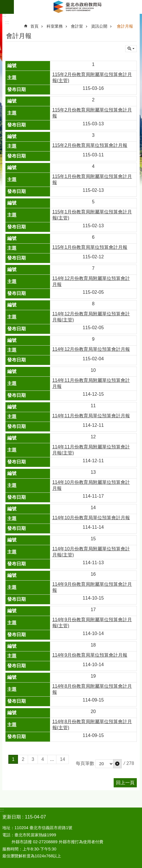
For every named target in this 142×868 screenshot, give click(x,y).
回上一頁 (125, 783)
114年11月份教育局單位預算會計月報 (91, 416)
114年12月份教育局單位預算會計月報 (91, 349)
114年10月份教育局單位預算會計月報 (91, 518)
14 (62, 759)
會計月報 (125, 26)
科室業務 (55, 26)
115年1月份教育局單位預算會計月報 (90, 247)
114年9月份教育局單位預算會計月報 (90, 655)
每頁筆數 (85, 763)
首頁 (34, 26)
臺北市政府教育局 (78, 7)
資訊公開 (99, 26)
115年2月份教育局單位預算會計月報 (90, 145)
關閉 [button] (131, 49)
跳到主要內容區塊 (3, 3)
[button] (117, 764)
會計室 (77, 26)
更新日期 (12, 817)
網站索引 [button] (7, 7)
